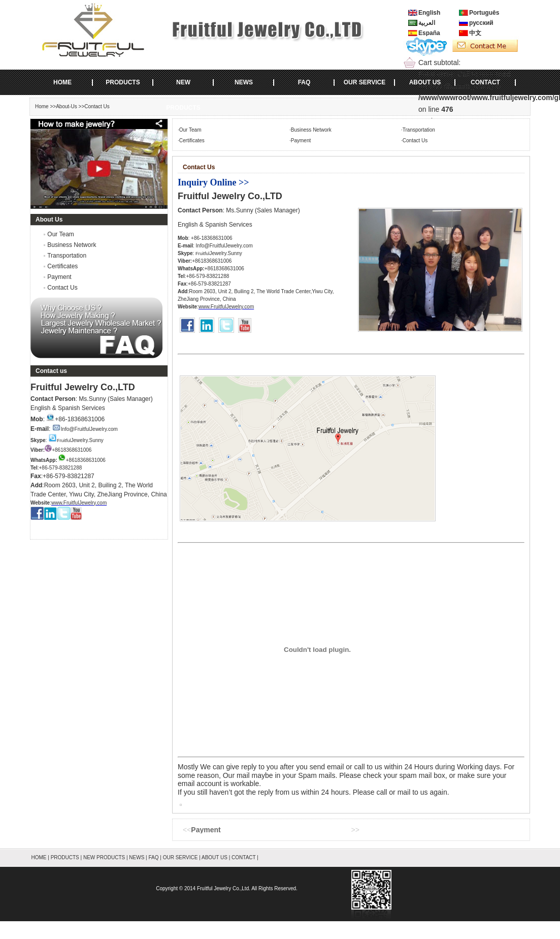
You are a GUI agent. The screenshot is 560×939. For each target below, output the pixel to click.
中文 (475, 33)
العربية (427, 23)
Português (484, 13)
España (429, 33)
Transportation (67, 256)
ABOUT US (425, 82)
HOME (62, 82)
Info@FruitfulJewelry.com (85, 429)
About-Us (67, 106)
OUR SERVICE (365, 82)
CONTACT (485, 82)
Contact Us (62, 288)
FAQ (304, 82)
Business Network (72, 245)
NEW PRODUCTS (183, 87)
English (429, 13)
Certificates (62, 266)
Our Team (60, 234)
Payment (59, 277)
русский (481, 23)
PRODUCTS (123, 82)
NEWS (244, 82)
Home (42, 106)
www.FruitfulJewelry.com (79, 503)
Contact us (51, 371)
